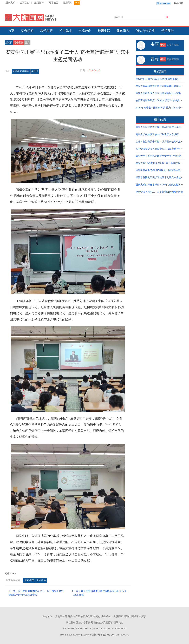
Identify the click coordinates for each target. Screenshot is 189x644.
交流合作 (85, 31)
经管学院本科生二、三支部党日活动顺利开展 (160, 192)
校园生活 (104, 31)
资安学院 (29, 580)
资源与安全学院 (21, 71)
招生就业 (66, 31)
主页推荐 (39, 3)
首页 (11, 31)
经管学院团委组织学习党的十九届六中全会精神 (161, 177)
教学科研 (47, 31)
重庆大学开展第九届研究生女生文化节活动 (158, 156)
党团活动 (41, 580)
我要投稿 (170, 3)
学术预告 (168, 31)
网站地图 (53, 3)
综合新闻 (27, 31)
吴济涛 (35, 71)
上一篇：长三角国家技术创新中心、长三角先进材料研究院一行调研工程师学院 (36, 593)
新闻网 (9, 43)
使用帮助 (68, 3)
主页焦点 (25, 3)
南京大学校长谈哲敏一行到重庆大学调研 (157, 134)
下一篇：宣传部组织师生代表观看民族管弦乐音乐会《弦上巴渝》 (99, 593)
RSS (77, 3)
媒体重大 (123, 31)
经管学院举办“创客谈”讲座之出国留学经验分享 (160, 170)
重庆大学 (10, 3)
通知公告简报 (145, 31)
